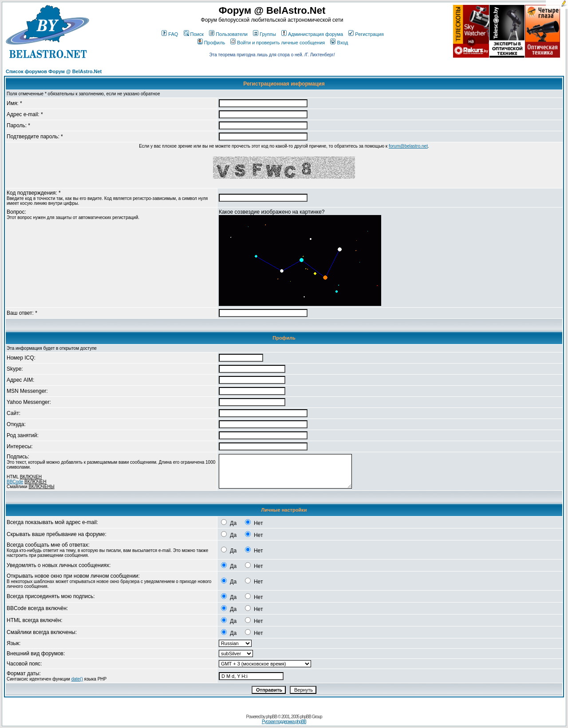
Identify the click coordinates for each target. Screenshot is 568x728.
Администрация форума (312, 34)
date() (77, 679)
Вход (339, 43)
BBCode (15, 482)
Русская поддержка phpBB (284, 722)
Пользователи (228, 34)
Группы (264, 34)
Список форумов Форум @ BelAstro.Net (54, 71)
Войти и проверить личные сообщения (278, 43)
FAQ (170, 34)
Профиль (211, 43)
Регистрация (366, 34)
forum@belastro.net (408, 146)
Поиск (194, 34)
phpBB (271, 717)
